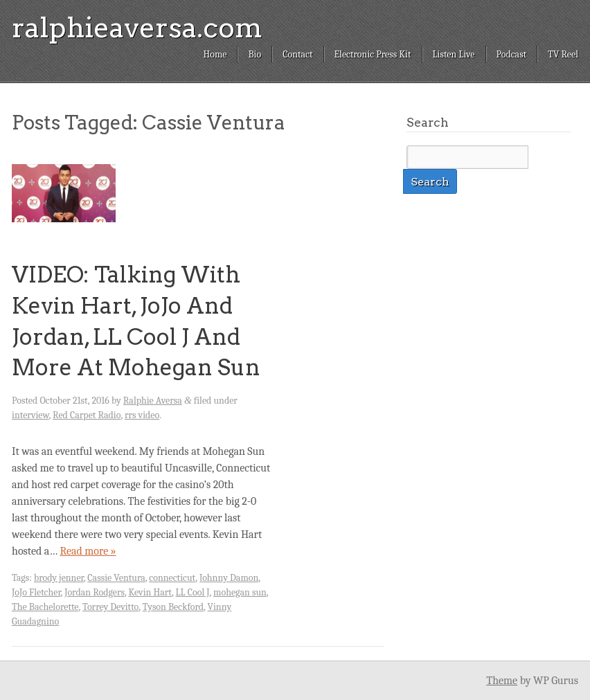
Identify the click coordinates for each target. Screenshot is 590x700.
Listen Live (454, 54)
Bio (254, 54)
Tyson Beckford (173, 607)
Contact (297, 54)
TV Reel (563, 54)
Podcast (512, 54)
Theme (502, 681)
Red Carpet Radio (87, 415)
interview (30, 415)
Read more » (88, 551)
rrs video (142, 415)
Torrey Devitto (110, 607)
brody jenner (59, 578)
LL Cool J (193, 592)
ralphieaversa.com (137, 28)
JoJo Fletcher (36, 592)
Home (215, 54)
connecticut (172, 578)
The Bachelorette (45, 607)
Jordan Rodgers (95, 592)
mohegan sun (240, 592)
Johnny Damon (229, 578)
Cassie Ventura (116, 578)
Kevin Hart (151, 592)
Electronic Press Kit (373, 54)
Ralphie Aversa (153, 401)
